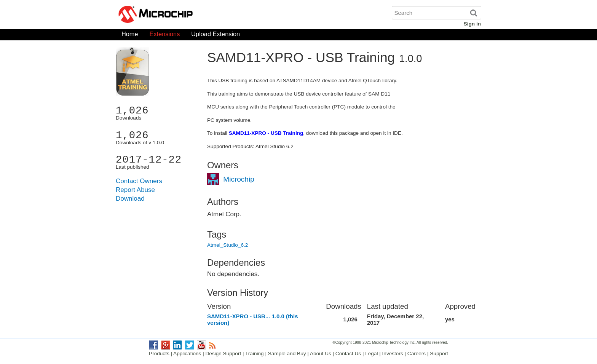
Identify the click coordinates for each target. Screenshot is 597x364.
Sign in (472, 24)
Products (159, 354)
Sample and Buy (287, 354)
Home (130, 36)
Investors (393, 354)
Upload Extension (215, 36)
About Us (321, 354)
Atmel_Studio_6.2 (227, 245)
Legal (371, 354)
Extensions (165, 36)
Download (130, 199)
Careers (417, 354)
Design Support (223, 354)
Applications (187, 354)
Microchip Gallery (192, 15)
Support (439, 354)
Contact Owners (139, 181)
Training (255, 354)
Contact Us (348, 354)
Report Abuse (135, 190)
